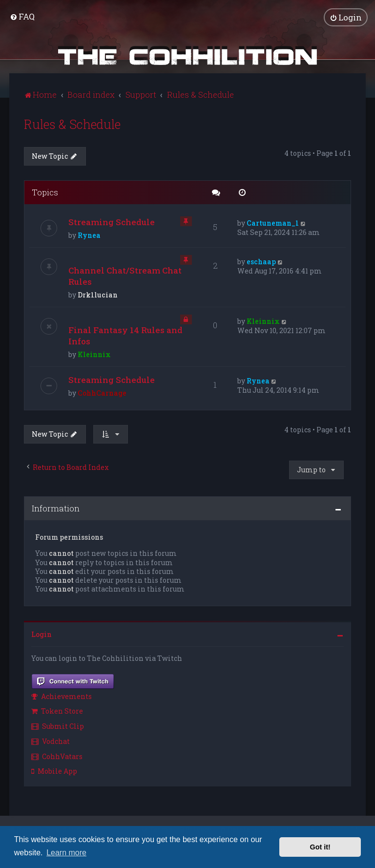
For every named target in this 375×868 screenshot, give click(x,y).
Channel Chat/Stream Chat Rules (125, 276)
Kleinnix (94, 354)
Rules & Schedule (72, 124)
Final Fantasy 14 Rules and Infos (125, 336)
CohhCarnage (102, 393)
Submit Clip (58, 726)
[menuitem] (22, 16)
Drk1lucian (98, 295)
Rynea (89, 235)
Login (42, 634)
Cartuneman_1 (273, 223)
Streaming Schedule (112, 222)
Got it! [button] (320, 847)
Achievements (62, 696)
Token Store (57, 711)
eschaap (261, 262)
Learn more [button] (66, 853)
